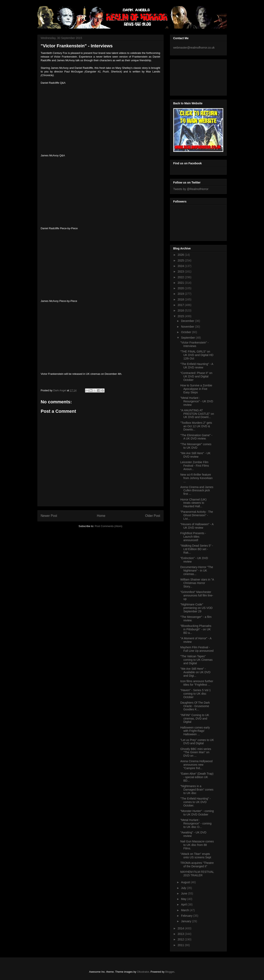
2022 (181, 277)
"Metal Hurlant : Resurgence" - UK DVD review (197, 401)
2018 (181, 299)
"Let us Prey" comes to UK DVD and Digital (197, 742)
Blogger (170, 972)
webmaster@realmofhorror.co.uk (194, 48)
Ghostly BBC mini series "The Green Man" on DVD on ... (196, 752)
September (188, 338)
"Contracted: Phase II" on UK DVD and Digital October (196, 376)
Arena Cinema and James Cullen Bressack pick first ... (197, 491)
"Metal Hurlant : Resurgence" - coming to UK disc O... (196, 823)
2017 (181, 305)
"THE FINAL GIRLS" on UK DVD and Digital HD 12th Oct (197, 355)
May (184, 899)
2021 (181, 283)
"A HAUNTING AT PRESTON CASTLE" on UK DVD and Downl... (197, 414)
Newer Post (49, 516)
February (187, 916)
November (188, 327)
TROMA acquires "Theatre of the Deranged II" (197, 865)
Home (101, 516)
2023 (181, 271)
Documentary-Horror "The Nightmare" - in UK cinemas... (197, 571)
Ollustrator (143, 972)
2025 (181, 260)
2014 (181, 928)
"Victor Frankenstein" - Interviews (194, 344)
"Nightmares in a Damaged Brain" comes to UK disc (197, 790)
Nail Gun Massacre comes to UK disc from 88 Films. (197, 845)
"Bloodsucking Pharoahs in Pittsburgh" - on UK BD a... (196, 629)
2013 (181, 934)
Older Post (153, 516)
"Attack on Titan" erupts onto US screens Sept (196, 856)
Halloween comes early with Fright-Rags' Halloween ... (195, 731)
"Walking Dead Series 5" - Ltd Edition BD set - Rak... (197, 549)
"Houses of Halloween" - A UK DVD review (197, 526)
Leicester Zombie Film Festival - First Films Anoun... (194, 466)
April (184, 904)
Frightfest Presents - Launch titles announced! (193, 537)
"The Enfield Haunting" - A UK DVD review (197, 366)
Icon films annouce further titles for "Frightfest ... (197, 683)
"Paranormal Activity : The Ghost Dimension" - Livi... (197, 515)
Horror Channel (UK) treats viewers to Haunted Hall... (193, 503)
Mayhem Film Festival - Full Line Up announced (197, 649)
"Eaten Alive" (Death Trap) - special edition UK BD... (197, 777)
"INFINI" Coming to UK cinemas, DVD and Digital (195, 719)
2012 (181, 939)
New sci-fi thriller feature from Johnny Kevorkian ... (196, 478)
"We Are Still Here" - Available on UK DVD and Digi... (195, 672)
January (187, 921)
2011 (181, 945)
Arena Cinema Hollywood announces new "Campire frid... (196, 765)
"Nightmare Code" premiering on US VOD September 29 (196, 608)
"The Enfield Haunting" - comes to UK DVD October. (195, 802)
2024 (181, 266)
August (186, 882)
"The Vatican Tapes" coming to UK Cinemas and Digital (196, 660)
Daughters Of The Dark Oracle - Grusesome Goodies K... (195, 706)
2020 (181, 288)
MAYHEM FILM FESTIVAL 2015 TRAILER (197, 874)
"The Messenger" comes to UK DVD (196, 446)
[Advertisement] (192, 76)
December (188, 321)
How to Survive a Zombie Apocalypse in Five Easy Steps (196, 389)
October (187, 332)
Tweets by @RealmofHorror (191, 189)
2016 (181, 310)
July (184, 888)
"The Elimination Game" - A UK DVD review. (196, 437)
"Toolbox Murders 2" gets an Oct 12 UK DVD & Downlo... (196, 426)
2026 (181, 255)
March (185, 910)
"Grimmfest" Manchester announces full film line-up (197, 595)
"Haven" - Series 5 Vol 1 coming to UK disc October (195, 694)
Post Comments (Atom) (109, 526)
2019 (181, 294)
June (184, 893)
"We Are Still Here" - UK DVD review (195, 455)
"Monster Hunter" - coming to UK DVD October (197, 813)
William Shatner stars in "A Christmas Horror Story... (197, 583)
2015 (181, 316)
